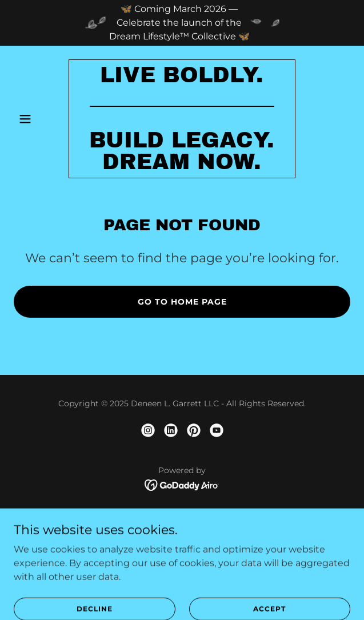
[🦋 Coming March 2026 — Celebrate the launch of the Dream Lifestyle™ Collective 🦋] (182, 23)
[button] (39, 119)
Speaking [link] (182, 543)
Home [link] (182, 512)
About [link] (182, 528)
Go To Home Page (182, 302)
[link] (182, 166)
